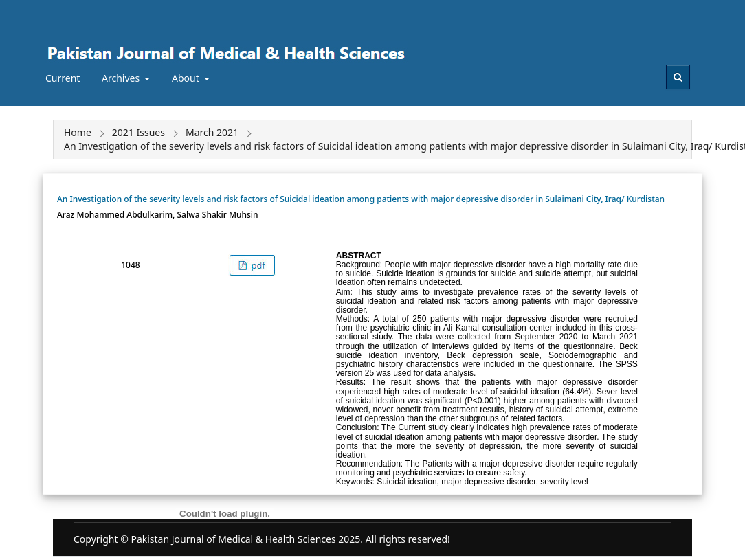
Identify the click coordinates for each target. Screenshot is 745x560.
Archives (122, 78)
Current (63, 78)
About (187, 78)
